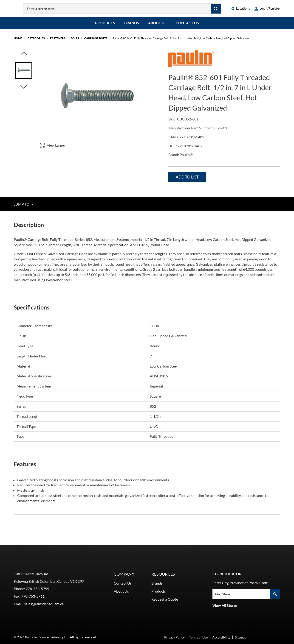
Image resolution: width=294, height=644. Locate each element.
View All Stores (225, 605)
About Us (157, 26)
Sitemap (241, 637)
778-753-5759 (37, 589)
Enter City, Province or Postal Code (240, 583)
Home (18, 42)
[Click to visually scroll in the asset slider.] (24, 57)
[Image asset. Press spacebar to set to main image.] (24, 74)
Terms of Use (198, 637)
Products (105, 26)
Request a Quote (165, 599)
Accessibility (221, 637)
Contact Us (187, 26)
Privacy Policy (174, 637)
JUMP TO (24, 207)
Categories (36, 42)
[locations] (240, 10)
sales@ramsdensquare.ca (44, 604)
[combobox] (126, 10)
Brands (132, 26)
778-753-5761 (33, 596)
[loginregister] (267, 10)
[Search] (216, 10)
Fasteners (58, 42)
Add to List (187, 180)
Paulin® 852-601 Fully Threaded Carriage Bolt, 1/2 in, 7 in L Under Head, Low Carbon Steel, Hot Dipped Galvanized (182, 42)
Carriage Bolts (96, 42)
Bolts (75, 42)
